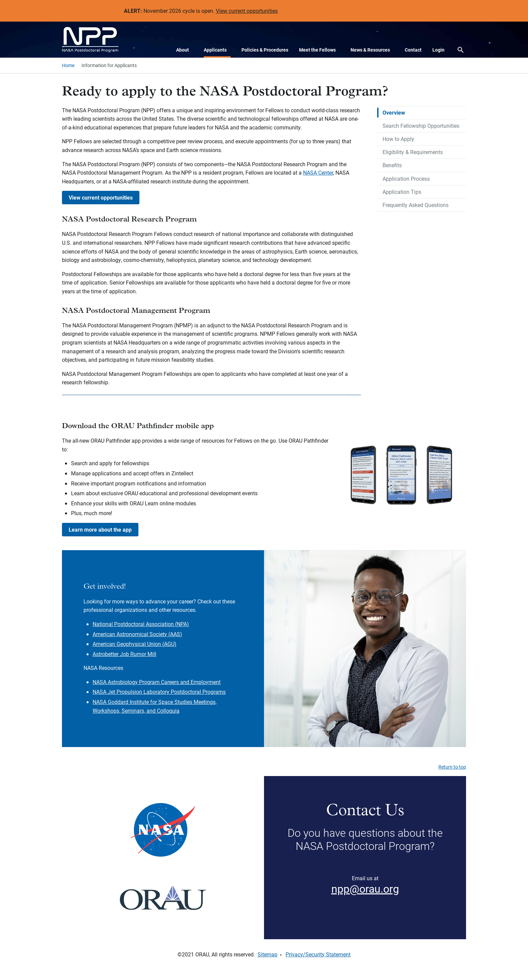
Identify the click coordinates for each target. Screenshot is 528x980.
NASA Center (318, 172)
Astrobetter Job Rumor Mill (124, 654)
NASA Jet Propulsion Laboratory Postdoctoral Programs (159, 692)
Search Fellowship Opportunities (421, 126)
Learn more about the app (100, 529)
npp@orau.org (365, 888)
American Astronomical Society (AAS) (137, 634)
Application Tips (402, 192)
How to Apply (398, 139)
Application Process (406, 179)
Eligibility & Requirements (413, 152)
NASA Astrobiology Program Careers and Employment (157, 682)
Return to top (452, 767)
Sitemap (268, 954)
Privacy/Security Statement (318, 954)
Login (438, 50)
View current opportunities (247, 11)
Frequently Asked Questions (416, 205)
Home (68, 65)
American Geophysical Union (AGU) (135, 644)
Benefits (392, 165)
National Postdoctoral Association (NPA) (141, 624)
